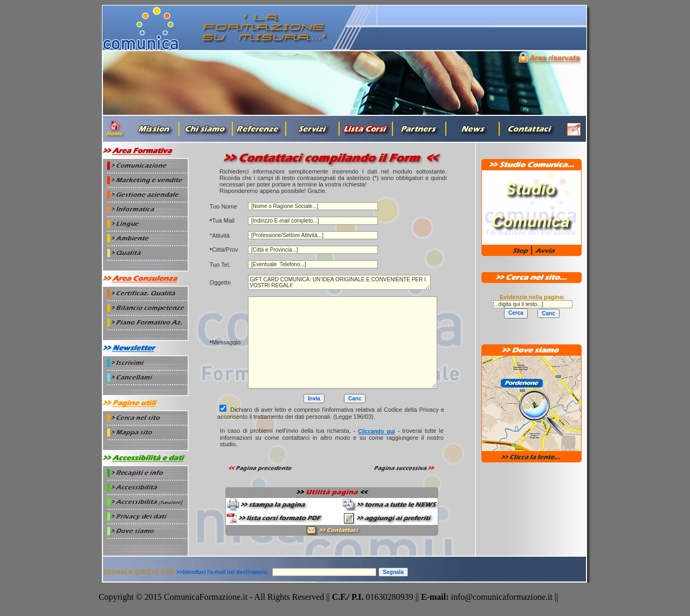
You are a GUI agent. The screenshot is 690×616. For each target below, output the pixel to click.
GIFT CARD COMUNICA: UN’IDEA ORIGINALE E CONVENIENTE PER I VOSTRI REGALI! (339, 282)
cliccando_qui (376, 431)
